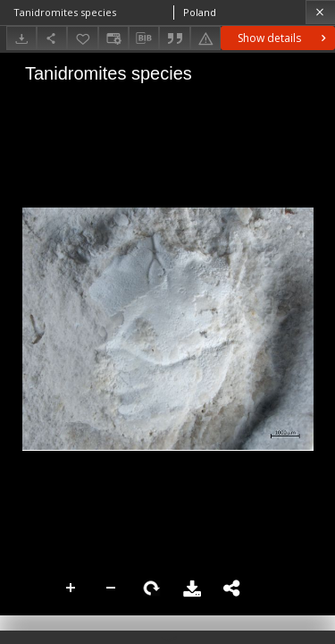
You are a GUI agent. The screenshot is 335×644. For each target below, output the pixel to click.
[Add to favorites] (82, 38)
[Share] (52, 38)
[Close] (320, 12)
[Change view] (113, 38)
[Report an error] (205, 38)
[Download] (21, 38)
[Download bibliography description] (144, 38)
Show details (284, 38)
